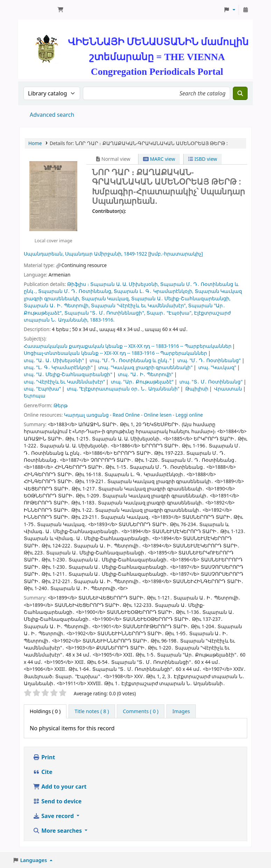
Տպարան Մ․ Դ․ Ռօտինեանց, (75, 291)
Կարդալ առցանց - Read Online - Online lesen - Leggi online (133, 415)
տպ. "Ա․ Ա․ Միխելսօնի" (54, 360)
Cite (43, 772)
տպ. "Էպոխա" (42, 389)
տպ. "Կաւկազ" (217, 367)
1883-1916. (102, 320)
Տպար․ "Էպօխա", (170, 313)
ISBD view (202, 159)
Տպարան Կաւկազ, (106, 298)
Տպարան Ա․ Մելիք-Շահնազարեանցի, (181, 298)
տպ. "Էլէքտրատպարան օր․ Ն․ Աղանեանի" (123, 389)
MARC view (159, 159)
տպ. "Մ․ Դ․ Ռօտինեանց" (209, 360)
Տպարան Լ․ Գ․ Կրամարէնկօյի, (154, 291)
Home (35, 143)
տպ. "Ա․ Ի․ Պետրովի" (145, 374)
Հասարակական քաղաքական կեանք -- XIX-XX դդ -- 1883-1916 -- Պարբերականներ (128, 346)
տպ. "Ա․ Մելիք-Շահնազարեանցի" (68, 374)
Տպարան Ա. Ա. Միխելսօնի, (125, 284)
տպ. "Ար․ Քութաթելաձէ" (142, 382)
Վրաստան (228, 389)
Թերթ (60, 405)
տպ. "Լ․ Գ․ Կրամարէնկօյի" (58, 367)
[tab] (92, 711)
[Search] (240, 93)
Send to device (57, 801)
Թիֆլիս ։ (78, 284)
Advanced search (52, 115)
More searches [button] (58, 831)
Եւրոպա (35, 396)
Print (44, 757)
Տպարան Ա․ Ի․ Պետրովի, (57, 305)
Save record (54, 816)
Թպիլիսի (197, 389)
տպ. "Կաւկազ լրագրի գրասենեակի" (145, 367)
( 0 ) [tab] (45, 711)
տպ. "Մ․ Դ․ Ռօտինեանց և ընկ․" (130, 360)
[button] (60, 10)
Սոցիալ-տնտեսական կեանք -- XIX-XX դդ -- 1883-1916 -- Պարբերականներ (115, 353)
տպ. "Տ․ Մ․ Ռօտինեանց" (211, 382)
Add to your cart (60, 787)
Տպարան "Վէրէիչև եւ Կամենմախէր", (139, 305)
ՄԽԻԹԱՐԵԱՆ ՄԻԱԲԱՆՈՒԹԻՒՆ (37, 10)
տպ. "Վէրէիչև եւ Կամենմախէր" (64, 382)
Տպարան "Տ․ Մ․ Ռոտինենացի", (105, 313)
